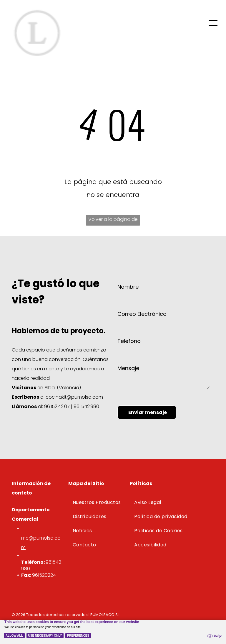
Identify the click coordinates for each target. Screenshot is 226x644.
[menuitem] (98, 502)
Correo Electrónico (142, 314)
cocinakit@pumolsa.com (74, 397)
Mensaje (128, 368)
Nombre (128, 287)
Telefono (129, 341)
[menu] (213, 23)
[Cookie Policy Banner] (113, 632)
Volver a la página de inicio (113, 221)
